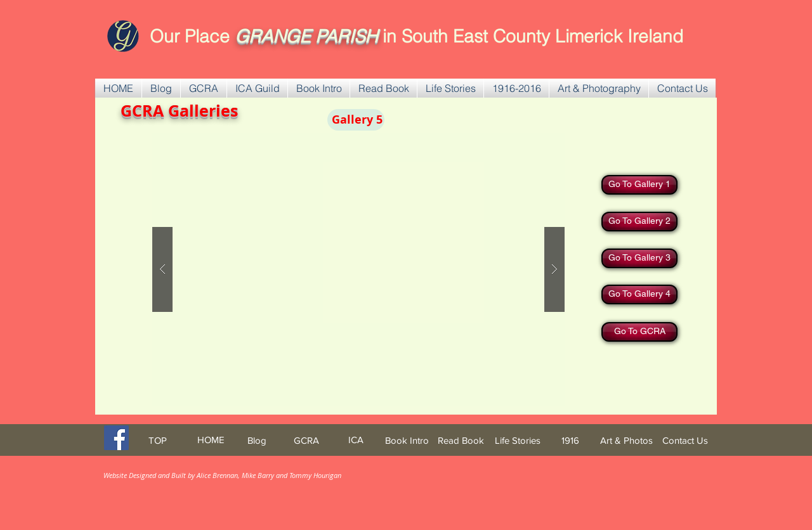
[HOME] (211, 440)
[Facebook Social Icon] (116, 438)
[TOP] (157, 440)
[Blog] (257, 440)
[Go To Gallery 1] (639, 185)
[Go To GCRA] (639, 332)
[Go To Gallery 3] (639, 258)
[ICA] (356, 440)
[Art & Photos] (626, 440)
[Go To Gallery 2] (639, 222)
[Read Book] (461, 440)
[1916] (570, 440)
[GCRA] (306, 440)
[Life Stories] (517, 440)
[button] (204, 88)
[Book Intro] (407, 440)
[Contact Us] (685, 440)
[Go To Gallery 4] (639, 294)
